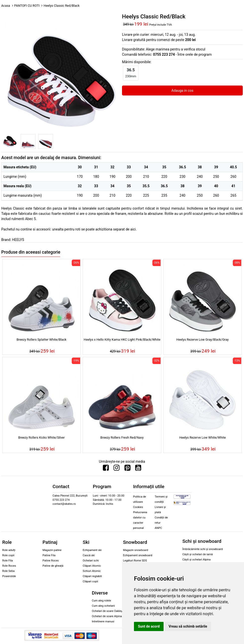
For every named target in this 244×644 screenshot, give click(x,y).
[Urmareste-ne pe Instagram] (117, 469)
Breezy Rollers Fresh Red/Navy (122, 437)
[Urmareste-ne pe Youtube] (138, 469)
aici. (133, 229)
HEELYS (18, 240)
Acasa (6, 6)
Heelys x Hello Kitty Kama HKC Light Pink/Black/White (122, 340)
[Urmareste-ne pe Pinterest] (127, 469)
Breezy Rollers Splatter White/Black (42, 340)
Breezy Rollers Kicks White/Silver (41, 437)
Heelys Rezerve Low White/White (203, 437)
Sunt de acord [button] (149, 626)
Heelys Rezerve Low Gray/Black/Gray (202, 340)
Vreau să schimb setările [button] (188, 626)
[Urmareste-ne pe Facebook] (106, 469)
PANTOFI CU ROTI (27, 6)
